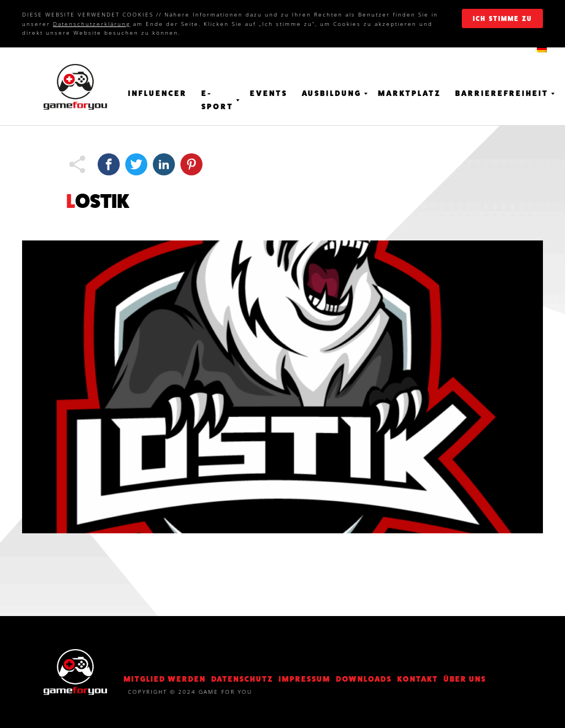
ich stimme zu (502, 19)
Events (269, 93)
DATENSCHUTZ (242, 679)
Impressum (305, 679)
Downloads (364, 679)
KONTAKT (418, 679)
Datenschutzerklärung (92, 24)
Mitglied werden (165, 679)
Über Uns (465, 679)
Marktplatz (409, 93)
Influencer (158, 93)
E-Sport (217, 100)
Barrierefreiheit (502, 93)
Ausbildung (332, 93)
